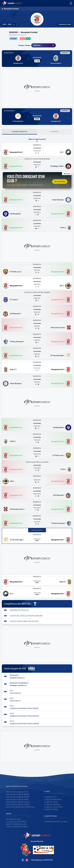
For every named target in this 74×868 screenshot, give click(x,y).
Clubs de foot (50, 798)
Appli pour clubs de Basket (18, 795)
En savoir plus (60, 182)
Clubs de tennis (51, 810)
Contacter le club (65, 24)
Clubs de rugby (51, 803)
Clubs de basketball (53, 800)
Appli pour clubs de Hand (17, 800)
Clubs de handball (52, 805)
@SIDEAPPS (48, 861)
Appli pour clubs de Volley (18, 803)
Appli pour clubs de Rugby (18, 798)
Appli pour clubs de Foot (17, 793)
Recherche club (13, 820)
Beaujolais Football (11, 9)
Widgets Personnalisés (16, 825)
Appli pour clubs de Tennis (18, 805)
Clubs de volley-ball (54, 808)
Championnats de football (56, 822)
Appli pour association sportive (20, 808)
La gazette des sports (16, 822)
